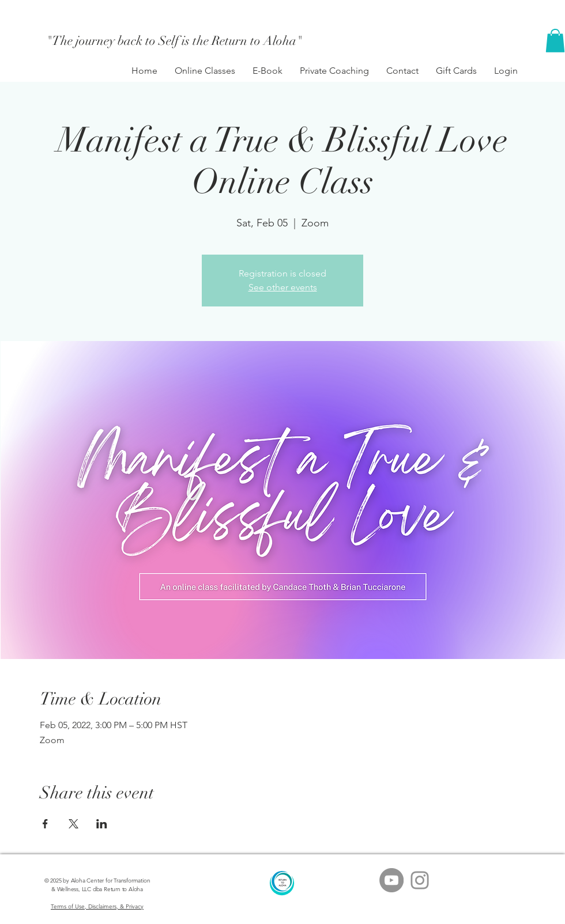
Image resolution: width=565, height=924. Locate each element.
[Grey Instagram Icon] (420, 880)
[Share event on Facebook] (45, 824)
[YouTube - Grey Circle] (391, 880)
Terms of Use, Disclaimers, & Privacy (97, 906)
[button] (555, 41)
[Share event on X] (74, 824)
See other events (283, 287)
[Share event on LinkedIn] (102, 824)
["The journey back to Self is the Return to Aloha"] (175, 41)
